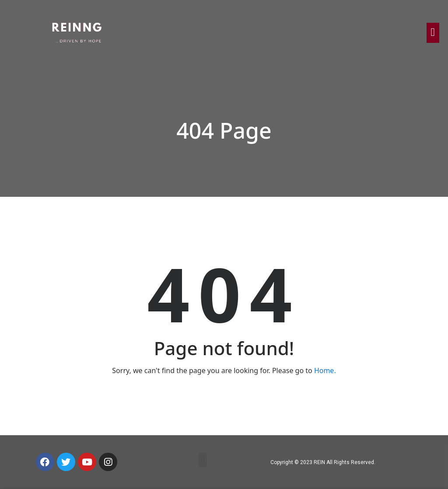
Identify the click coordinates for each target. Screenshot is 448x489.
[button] (203, 460)
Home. (325, 370)
